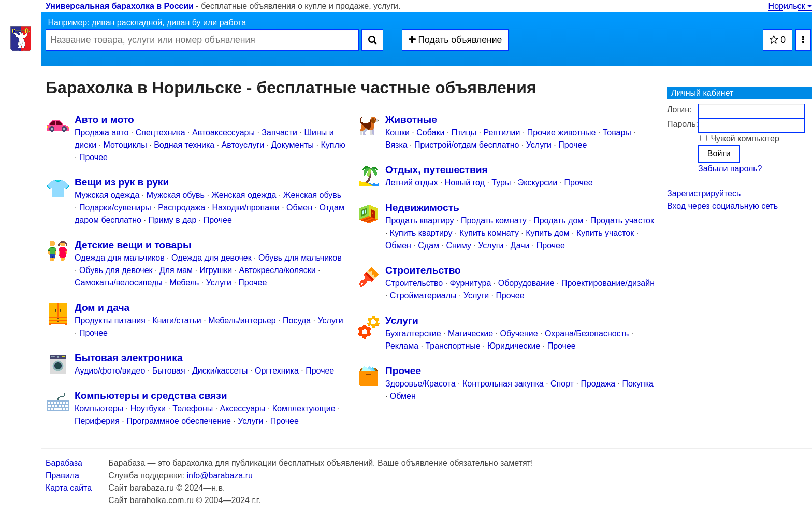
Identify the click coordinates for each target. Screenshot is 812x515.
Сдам (429, 245)
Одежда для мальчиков (120, 258)
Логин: (679, 110)
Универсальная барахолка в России (120, 6)
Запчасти (279, 132)
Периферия (97, 421)
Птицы (464, 132)
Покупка (638, 384)
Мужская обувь (176, 195)
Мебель (184, 283)
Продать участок (622, 220)
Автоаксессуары (224, 132)
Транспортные (453, 346)
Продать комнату (494, 220)
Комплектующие (304, 409)
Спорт (562, 384)
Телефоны (193, 409)
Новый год (465, 183)
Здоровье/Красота (421, 384)
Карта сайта (69, 488)
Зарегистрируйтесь (704, 194)
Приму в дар (172, 220)
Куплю (333, 145)
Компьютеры (99, 409)
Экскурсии (538, 183)
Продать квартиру (420, 220)
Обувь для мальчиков (300, 258)
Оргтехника (277, 371)
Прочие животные (562, 132)
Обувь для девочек (116, 270)
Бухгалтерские (413, 333)
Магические (470, 333)
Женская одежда (244, 195)
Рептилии (502, 132)
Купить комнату (489, 233)
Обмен (299, 208)
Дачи (520, 245)
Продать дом (558, 220)
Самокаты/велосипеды (119, 283)
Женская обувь (312, 195)
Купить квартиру (421, 233)
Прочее (93, 157)
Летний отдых (412, 183)
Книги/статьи (177, 320)
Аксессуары (243, 409)
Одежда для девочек (212, 258)
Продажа (598, 384)
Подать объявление (455, 40)
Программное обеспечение (179, 421)
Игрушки (216, 270)
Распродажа (182, 208)
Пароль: (683, 124)
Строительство (414, 283)
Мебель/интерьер (242, 320)
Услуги (219, 283)
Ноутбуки (148, 409)
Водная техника (184, 145)
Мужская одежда (107, 195)
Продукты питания (110, 320)
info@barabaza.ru (219, 475)
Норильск (790, 6)
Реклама (402, 346)
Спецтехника (161, 132)
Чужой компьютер (740, 139)
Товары (617, 132)
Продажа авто (102, 132)
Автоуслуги (243, 145)
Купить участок (605, 233)
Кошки (397, 132)
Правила (62, 475)
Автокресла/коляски (278, 270)
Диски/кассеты (220, 371)
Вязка (396, 145)
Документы (293, 145)
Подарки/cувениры (115, 208)
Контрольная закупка (503, 384)
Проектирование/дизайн (608, 283)
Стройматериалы (423, 296)
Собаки (430, 132)
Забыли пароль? (730, 169)
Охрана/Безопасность (587, 333)
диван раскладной (127, 23)
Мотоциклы (125, 145)
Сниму (459, 245)
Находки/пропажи (246, 208)
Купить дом (547, 233)
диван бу (184, 23)
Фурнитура (471, 283)
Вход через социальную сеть (722, 206)
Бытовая (169, 371)
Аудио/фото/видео (110, 371)
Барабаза (64, 463)
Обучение (519, 333)
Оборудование (526, 283)
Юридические (514, 346)
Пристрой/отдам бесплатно (467, 145)
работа (233, 23)
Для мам (176, 270)
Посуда (297, 320)
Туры (501, 183)
